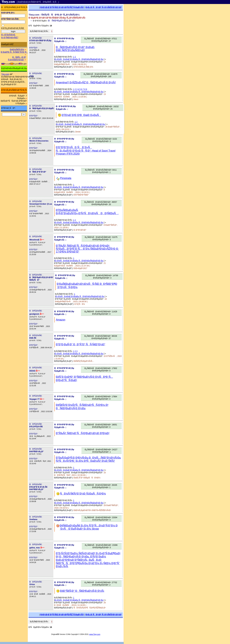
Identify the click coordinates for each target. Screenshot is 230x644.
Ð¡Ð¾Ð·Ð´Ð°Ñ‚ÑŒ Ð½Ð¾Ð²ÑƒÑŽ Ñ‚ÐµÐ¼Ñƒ (62, 7)
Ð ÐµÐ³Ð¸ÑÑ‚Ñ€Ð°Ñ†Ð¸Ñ (14, 52)
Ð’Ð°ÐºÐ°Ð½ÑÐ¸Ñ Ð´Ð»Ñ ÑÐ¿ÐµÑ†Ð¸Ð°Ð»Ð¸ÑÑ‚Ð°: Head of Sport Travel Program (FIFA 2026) (86, 151)
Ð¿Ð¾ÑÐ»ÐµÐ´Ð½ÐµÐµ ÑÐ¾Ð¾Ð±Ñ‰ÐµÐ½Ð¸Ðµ (79, 59)
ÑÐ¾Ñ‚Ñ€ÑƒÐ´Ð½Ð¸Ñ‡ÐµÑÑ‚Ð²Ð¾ (83, 494)
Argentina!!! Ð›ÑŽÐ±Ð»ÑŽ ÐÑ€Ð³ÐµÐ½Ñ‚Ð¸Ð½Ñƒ (86, 82)
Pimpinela (66, 178)
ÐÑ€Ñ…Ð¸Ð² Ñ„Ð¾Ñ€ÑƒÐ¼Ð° (17, 58)
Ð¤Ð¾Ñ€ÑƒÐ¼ (17, 49)
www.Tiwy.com (95, 634)
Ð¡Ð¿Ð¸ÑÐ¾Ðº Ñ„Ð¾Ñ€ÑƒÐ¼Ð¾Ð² (104, 7)
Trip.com (5, 74)
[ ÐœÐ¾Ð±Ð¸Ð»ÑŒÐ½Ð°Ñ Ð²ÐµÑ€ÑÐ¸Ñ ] (38, 2)
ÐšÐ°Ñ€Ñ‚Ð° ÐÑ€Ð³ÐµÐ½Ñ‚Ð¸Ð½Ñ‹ (82, 591)
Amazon (61, 320)
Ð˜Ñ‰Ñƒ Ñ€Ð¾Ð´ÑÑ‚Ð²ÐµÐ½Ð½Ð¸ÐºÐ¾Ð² (83, 433)
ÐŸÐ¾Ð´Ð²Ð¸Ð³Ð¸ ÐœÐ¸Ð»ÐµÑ (81, 115)
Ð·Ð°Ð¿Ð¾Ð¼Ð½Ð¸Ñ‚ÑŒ (13, 28)
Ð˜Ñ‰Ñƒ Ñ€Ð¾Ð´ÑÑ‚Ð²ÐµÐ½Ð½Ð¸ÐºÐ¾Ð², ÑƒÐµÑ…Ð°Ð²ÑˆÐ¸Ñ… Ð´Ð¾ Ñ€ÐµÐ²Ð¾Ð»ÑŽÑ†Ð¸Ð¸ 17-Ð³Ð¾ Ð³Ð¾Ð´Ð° (87, 249)
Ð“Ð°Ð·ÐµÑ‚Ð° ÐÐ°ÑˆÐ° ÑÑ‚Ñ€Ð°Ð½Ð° (81, 344)
